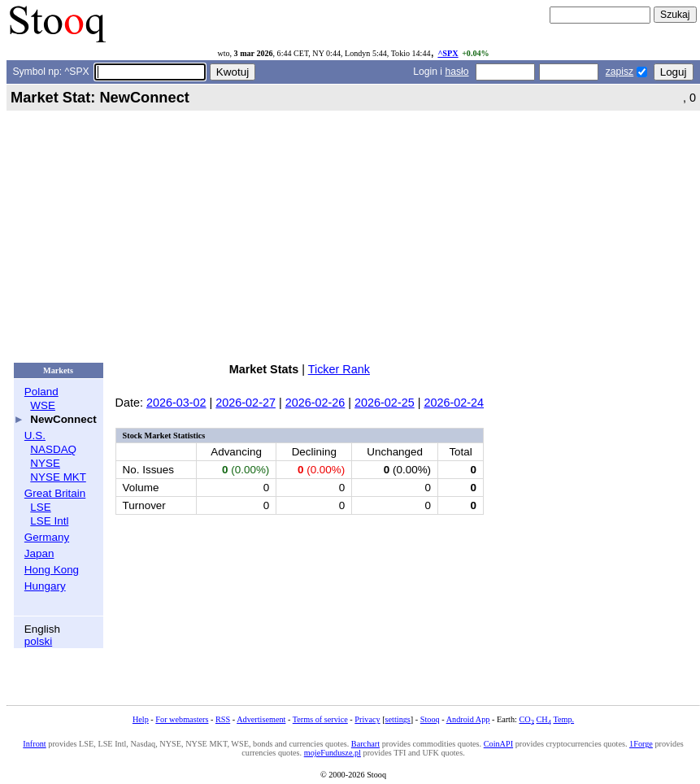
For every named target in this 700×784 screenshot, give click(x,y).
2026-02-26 (315, 403)
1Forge (641, 744)
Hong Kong (52, 570)
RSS (223, 719)
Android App (468, 719)
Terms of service (320, 719)
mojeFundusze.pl (333, 753)
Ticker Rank (339, 369)
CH (544, 719)
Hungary (45, 586)
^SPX (448, 53)
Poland (41, 392)
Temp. (563, 719)
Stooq (430, 719)
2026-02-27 (246, 403)
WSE (43, 405)
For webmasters (182, 719)
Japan (39, 553)
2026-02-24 (454, 403)
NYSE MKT (58, 477)
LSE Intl (49, 521)
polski (38, 641)
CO (526, 719)
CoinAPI (498, 744)
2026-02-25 (385, 403)
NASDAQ (53, 449)
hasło (457, 72)
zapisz (620, 72)
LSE (40, 507)
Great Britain (55, 493)
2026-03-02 (176, 403)
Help (141, 719)
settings (398, 719)
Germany (47, 537)
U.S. (35, 436)
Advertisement (261, 719)
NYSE (45, 463)
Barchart (365, 744)
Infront (34, 744)
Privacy (367, 719)
